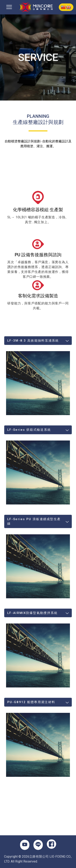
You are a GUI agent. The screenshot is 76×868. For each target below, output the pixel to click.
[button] (9, 7)
